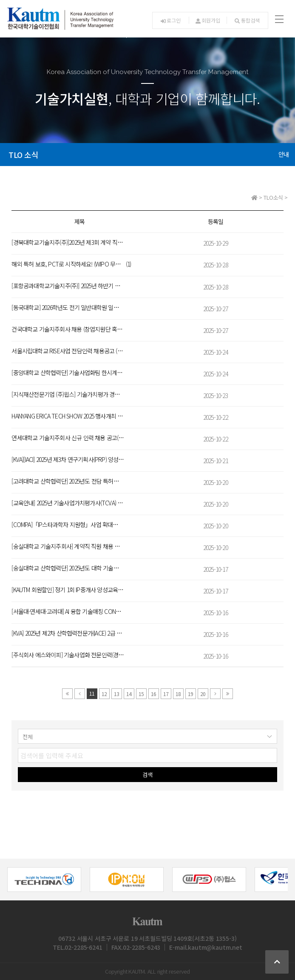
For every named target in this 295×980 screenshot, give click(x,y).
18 (178, 694)
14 (129, 694)
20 (203, 694)
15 (141, 694)
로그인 (171, 20)
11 (92, 693)
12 (104, 694)
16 (153, 694)
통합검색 (247, 20)
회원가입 (208, 20)
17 (166, 694)
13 (116, 694)
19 (190, 694)
